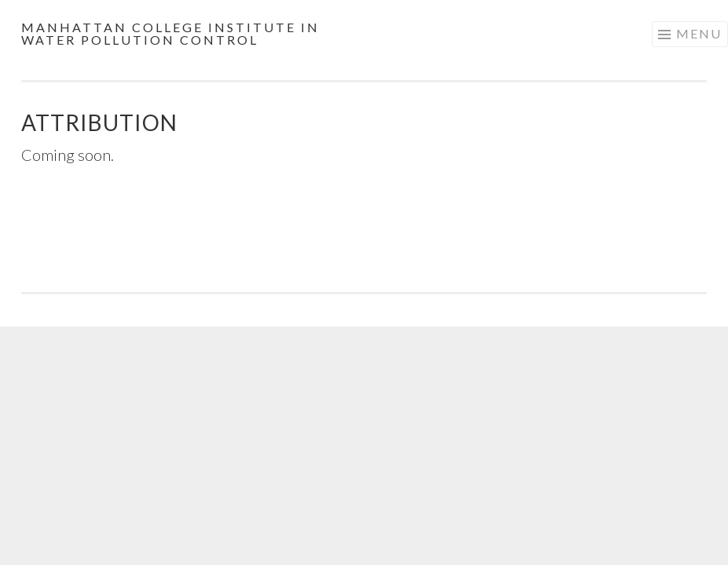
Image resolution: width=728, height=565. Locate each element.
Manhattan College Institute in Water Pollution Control (170, 33)
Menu (699, 33)
